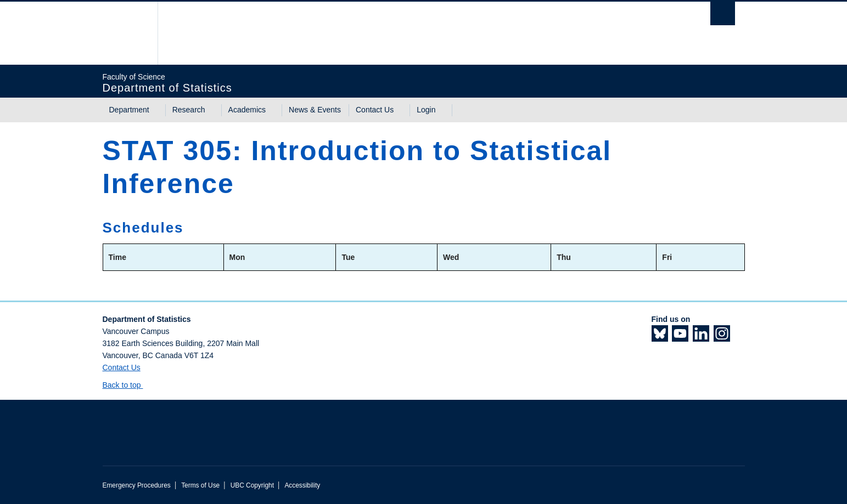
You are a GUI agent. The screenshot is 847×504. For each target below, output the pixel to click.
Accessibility (302, 485)
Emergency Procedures (137, 485)
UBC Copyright (252, 485)
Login (426, 110)
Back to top (127, 385)
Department (129, 110)
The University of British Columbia (126, 33)
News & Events (315, 110)
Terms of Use (200, 485)
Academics (247, 110)
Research (189, 110)
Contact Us (375, 110)
